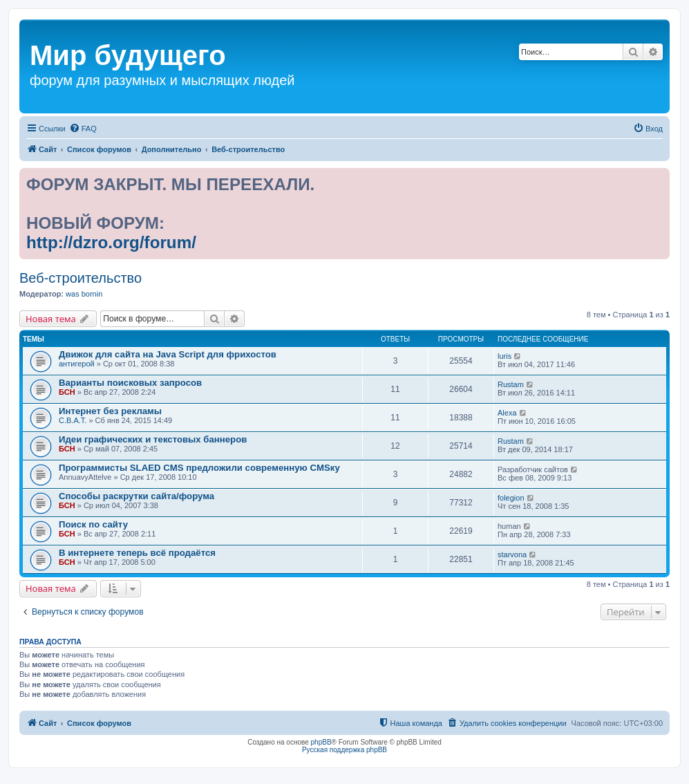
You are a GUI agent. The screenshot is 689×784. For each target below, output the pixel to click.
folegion (511, 498)
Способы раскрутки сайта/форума (136, 496)
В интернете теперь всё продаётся (137, 553)
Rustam (511, 384)
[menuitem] (83, 129)
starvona (512, 554)
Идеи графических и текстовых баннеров (153, 439)
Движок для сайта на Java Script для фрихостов (168, 354)
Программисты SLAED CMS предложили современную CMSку (199, 468)
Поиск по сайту (93, 524)
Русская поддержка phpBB (344, 750)
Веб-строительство (81, 278)
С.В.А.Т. (73, 420)
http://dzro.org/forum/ (111, 242)
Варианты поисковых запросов (130, 383)
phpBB (321, 742)
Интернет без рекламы (110, 411)
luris (504, 356)
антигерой (77, 364)
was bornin (84, 294)
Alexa (507, 413)
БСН (67, 392)
